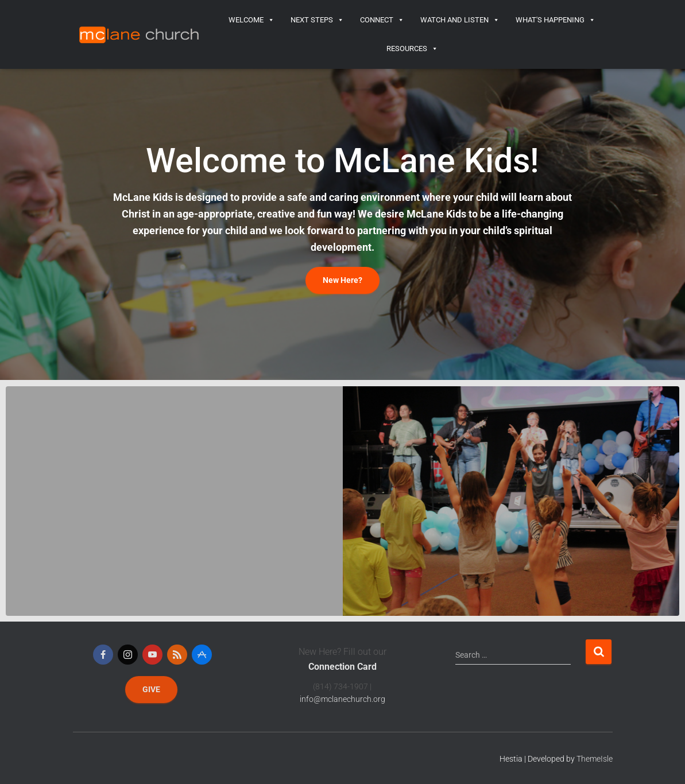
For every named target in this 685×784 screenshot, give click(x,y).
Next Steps (317, 20)
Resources (412, 49)
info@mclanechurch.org (342, 699)
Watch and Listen (460, 20)
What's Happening (556, 20)
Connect (382, 20)
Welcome (251, 20)
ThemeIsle (595, 759)
